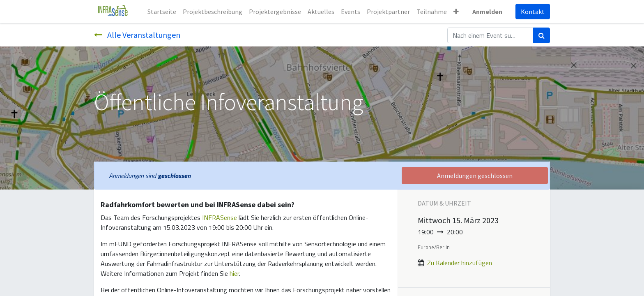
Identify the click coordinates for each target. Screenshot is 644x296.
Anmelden (487, 12)
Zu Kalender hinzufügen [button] (460, 263)
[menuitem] (162, 12)
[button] (456, 12)
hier (234, 273)
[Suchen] (542, 35)
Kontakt (533, 12)
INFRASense (220, 217)
